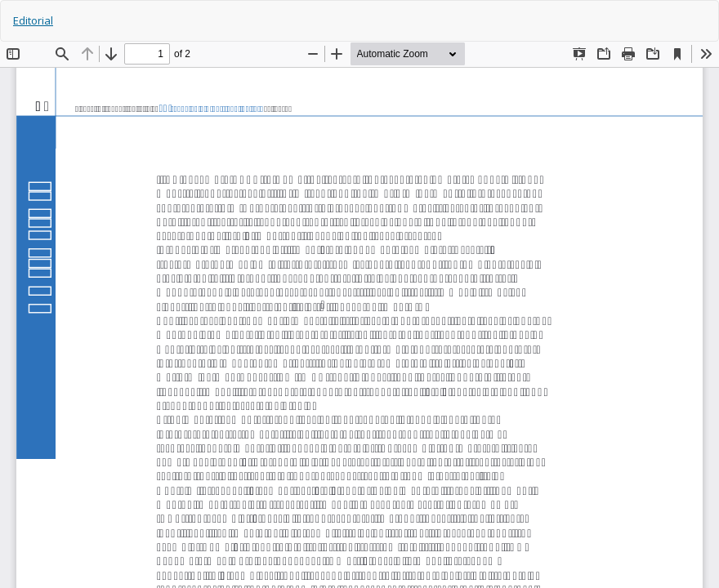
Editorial (33, 20)
